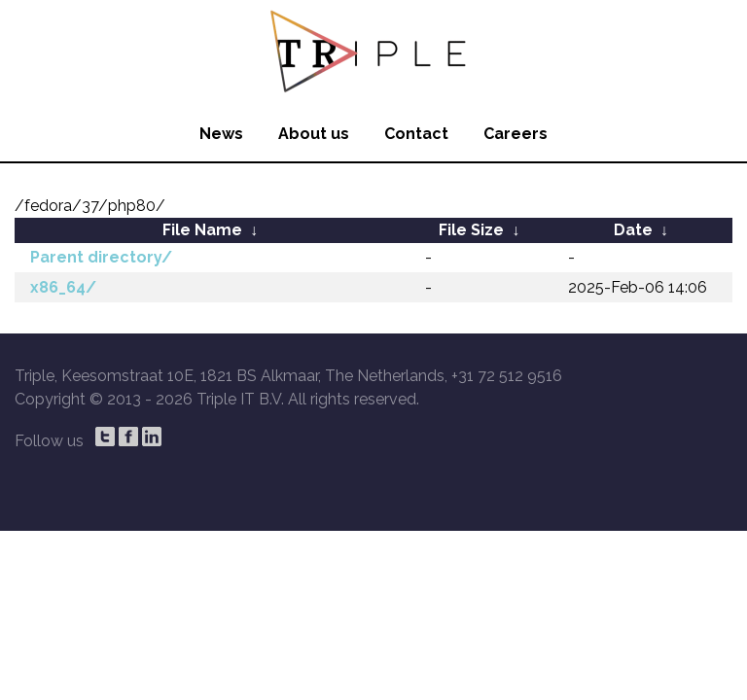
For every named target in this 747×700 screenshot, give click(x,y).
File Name (202, 230)
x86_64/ (63, 287)
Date (633, 230)
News (221, 134)
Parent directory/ (101, 257)
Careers (516, 134)
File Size (471, 230)
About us (314, 134)
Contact (416, 134)
